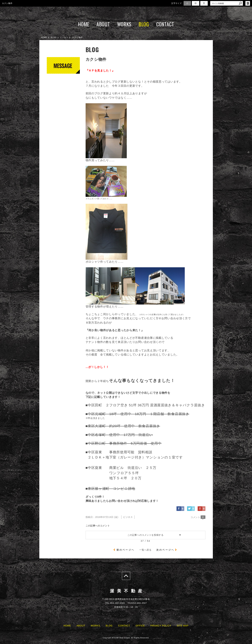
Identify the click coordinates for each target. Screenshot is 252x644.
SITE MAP (183, 626)
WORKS (124, 24)
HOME (84, 24)
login (248, 3)
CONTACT (165, 24)
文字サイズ (176, 3)
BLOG (144, 24)
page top (126, 576)
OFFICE (140, 626)
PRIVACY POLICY (161, 626)
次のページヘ (165, 550)
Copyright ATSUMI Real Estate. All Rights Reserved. (126, 638)
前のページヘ (126, 550)
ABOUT (103, 24)
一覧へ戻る (145, 550)
